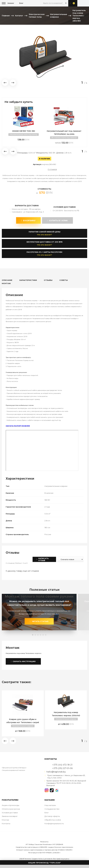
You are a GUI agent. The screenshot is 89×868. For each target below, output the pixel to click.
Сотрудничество (52, 809)
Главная (6, 16)
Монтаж (5, 820)
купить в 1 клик (57, 220)
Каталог (11, 3)
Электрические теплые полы (37, 16)
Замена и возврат (10, 816)
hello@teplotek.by (56, 772)
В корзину (28, 220)
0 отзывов (52, 169)
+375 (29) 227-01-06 (85, 3)
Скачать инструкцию (23, 661)
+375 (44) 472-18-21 (80, 3)
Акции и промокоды (11, 805)
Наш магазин (50, 805)
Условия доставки (10, 813)
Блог (47, 813)
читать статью (39, 621)
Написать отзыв (43, 559)
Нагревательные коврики (59, 16)
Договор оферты (52, 816)
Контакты (6, 824)
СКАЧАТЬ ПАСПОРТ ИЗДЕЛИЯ (18, 426)
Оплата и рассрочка (11, 809)
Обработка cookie (53, 820)
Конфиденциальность (54, 824)
